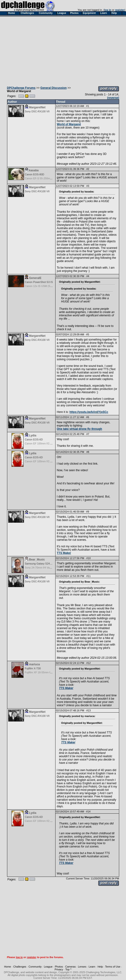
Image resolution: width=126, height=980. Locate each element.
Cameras (70, 967)
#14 (88, 811)
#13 (88, 710)
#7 (88, 434)
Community (35, 967)
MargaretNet (37, 107)
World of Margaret (69, 124)
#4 (88, 276)
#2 (88, 169)
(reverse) (113, 98)
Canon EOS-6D (34, 439)
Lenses (82, 967)
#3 (88, 186)
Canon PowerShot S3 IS (39, 282)
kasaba (34, 170)
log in (108, 10)
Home (7, 967)
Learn (92, 967)
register (120, 10)
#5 (88, 334)
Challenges (20, 967)
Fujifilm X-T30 (33, 668)
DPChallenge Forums (21, 88)
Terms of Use (113, 967)
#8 (88, 452)
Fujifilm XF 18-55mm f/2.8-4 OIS (43, 672)
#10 (88, 558)
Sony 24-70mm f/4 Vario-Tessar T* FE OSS (50, 568)
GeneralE (35, 278)
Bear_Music (37, 560)
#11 (88, 576)
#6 (88, 417)
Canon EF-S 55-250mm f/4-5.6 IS (44, 178)
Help (100, 967)
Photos (59, 967)
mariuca (35, 664)
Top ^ (68, 969)
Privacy (59, 969)
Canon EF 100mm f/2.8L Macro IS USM (48, 443)
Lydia (33, 435)
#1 (88, 106)
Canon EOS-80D (35, 174)
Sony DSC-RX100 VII (37, 111)
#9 (88, 512)
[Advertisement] (63, 50)
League (48, 967)
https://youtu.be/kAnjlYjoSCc (89, 412)
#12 (88, 663)
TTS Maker (64, 553)
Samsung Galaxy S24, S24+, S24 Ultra (47, 564)
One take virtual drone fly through (80, 429)
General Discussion (54, 88)
